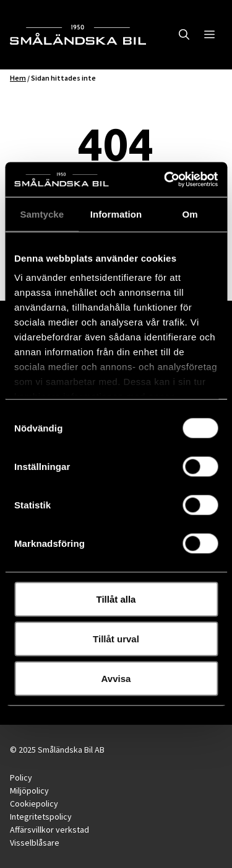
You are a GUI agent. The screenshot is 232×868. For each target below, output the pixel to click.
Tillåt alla (116, 599)
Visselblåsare (35, 843)
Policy (21, 777)
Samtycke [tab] (42, 214)
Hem (18, 78)
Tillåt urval (116, 638)
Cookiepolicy (34, 804)
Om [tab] (190, 214)
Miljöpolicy (29, 790)
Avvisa (116, 678)
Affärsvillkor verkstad (49, 830)
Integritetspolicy (41, 817)
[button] (184, 35)
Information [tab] (116, 214)
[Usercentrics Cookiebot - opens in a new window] (165, 180)
